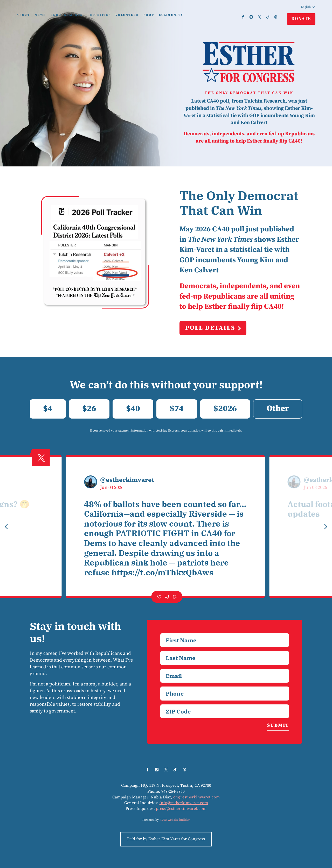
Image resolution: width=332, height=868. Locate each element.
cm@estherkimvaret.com (196, 797)
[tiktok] (268, 17)
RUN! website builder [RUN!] (175, 820)
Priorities (99, 15)
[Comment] (167, 597)
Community (171, 15)
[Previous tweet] (6, 527)
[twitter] (259, 17)
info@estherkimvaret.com (184, 803)
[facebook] (243, 17)
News (40, 15)
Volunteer (127, 15)
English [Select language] (308, 7)
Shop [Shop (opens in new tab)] (149, 15)
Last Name (160, 651)
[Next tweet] (326, 527)
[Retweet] (175, 597)
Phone (160, 686)
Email (160, 669)
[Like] (159, 597)
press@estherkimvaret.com (181, 809)
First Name (160, 633)
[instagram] (251, 17)
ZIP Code (160, 704)
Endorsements (67, 15)
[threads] (276, 17)
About (23, 15)
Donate (301, 19)
